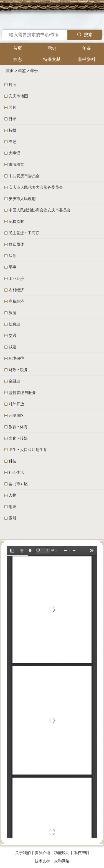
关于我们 (23, 853)
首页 (17, 48)
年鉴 (87, 48)
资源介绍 (42, 853)
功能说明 (62, 853)
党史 (52, 48)
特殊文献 (52, 59)
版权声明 (81, 853)
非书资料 (87, 59)
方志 (17, 59)
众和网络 (62, 861)
